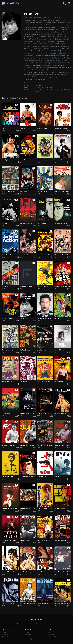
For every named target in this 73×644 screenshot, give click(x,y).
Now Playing (5, 634)
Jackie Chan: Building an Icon (10, 508)
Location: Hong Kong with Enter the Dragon (45, 350)
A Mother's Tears (7, 382)
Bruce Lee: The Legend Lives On (28, 572)
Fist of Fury (23, 128)
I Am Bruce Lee (41, 477)
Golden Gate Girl (24, 255)
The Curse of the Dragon (10, 540)
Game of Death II (59, 350)
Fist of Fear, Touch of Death (45, 508)
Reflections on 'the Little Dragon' (63, 572)
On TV (27, 637)
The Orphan (23, 191)
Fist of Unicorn (59, 382)
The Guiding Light (42, 223)
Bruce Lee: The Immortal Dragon (28, 445)
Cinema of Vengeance (61, 540)
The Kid (4, 223)
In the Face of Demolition (10, 191)
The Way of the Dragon (61, 128)
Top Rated (5, 637)
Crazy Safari (6, 413)
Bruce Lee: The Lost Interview (63, 160)
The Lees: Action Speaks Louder (63, 445)
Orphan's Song (24, 382)
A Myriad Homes (25, 318)
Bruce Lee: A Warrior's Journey (63, 413)
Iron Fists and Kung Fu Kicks (63, 287)
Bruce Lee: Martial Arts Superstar (28, 508)
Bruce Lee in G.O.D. (25, 540)
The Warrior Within (42, 287)
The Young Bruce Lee (43, 382)
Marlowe (5, 128)
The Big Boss (6, 160)
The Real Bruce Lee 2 (26, 350)
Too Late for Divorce (8, 350)
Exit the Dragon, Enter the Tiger (28, 223)
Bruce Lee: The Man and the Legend (63, 604)
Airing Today (28, 639)
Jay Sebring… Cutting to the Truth (10, 604)
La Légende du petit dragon (45, 255)
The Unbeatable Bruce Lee (28, 604)
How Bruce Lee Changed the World (28, 477)
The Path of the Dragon (44, 572)
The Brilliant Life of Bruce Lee (10, 477)
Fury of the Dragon (43, 160)
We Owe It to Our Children (62, 255)
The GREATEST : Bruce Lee (45, 445)
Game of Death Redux (61, 508)
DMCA (50, 632)
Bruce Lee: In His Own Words (28, 413)
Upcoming (5, 639)
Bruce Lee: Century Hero (44, 540)
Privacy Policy (52, 634)
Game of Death (24, 160)
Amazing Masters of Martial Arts (63, 191)
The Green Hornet (42, 191)
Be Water (57, 477)
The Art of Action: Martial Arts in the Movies (10, 255)
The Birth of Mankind (26, 287)
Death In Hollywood (43, 604)
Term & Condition (53, 637)
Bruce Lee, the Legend (9, 445)
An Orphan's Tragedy (61, 223)
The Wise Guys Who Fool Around (45, 318)
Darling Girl (58, 318)
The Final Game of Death (10, 572)
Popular (4, 632)
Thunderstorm (7, 287)
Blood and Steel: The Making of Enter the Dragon (45, 413)
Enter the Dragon (42, 128)
